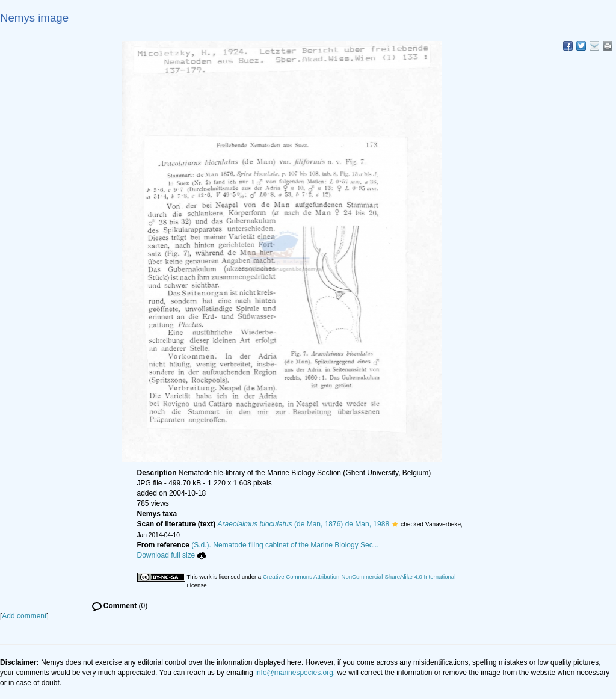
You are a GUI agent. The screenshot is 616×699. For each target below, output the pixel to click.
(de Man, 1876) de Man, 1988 (304, 524)
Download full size (172, 555)
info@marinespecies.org (294, 673)
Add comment (24, 616)
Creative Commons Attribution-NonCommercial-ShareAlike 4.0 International (359, 577)
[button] (395, 524)
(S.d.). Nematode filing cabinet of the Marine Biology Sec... (285, 545)
